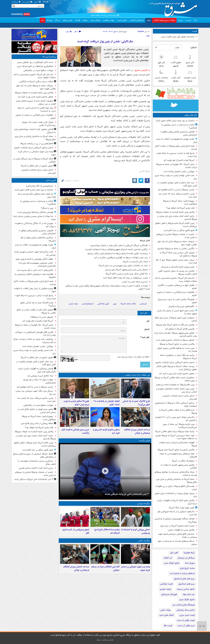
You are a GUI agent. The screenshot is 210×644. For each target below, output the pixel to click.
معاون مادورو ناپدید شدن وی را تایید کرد (177, 374)
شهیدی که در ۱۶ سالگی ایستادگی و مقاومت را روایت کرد (35, 225)
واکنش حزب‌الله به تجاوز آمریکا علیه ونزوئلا (175, 325)
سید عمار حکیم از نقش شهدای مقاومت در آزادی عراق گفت (177, 184)
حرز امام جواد (189, 594)
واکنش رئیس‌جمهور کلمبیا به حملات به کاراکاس (179, 467)
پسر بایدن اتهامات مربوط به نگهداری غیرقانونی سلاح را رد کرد (121, 258)
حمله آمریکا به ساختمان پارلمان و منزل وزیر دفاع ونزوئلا (176, 481)
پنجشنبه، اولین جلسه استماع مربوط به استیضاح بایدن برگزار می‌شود (117, 253)
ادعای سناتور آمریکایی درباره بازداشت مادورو (175, 362)
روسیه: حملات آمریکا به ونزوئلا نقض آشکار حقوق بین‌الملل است (177, 368)
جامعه (85, 20)
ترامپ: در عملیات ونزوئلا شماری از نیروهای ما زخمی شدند (177, 236)
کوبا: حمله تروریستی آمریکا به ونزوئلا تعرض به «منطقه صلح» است (176, 437)
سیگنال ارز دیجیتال (186, 558)
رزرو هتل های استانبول (184, 579)
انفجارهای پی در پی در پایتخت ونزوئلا (37, 144)
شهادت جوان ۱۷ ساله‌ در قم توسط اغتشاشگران (40, 381)
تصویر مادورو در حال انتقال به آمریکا (37, 166)
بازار (43, 20)
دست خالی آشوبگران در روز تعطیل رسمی (35, 62)
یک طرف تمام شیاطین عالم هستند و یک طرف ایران (37, 195)
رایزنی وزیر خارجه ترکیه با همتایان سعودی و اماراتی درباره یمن (177, 390)
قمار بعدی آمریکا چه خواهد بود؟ (180, 208)
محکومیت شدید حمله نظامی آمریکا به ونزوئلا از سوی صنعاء (176, 379)
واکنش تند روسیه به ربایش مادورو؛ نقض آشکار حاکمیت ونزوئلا (178, 273)
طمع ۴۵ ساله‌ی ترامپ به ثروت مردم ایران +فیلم (177, 301)
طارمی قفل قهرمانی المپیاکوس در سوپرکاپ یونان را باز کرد (35, 334)
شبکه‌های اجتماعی (137, 20)
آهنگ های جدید (166, 615)
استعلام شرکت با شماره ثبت (182, 573)
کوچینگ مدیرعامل (169, 594)
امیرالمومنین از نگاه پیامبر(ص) (40, 186)
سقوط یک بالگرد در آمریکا (183, 461)
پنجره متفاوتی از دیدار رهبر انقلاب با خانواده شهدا (35, 290)
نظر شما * (145, 337)
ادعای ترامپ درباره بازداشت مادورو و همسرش (180, 397)
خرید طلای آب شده (186, 626)
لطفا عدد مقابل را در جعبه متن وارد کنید (134, 357)
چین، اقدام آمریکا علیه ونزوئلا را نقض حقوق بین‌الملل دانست (176, 225)
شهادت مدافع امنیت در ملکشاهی (38, 70)
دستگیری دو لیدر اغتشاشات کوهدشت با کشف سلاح (37, 463)
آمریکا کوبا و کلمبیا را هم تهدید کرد (179, 160)
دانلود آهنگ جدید (172, 563)
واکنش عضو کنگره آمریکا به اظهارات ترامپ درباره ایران (177, 502)
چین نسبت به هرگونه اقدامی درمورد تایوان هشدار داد (177, 350)
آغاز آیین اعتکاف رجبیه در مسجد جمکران (105, 568)
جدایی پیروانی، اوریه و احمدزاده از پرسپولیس (135, 531)
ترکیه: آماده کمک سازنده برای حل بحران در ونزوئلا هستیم (177, 218)
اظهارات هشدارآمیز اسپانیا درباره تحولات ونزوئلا (178, 444)
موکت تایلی (165, 610)
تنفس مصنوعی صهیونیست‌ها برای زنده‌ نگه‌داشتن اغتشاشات (37, 265)
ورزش (180, 20)
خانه (195, 20)
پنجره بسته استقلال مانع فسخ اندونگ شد (107, 531)
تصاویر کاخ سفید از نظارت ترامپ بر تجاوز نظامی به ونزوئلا (36, 311)
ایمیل (147, 329)
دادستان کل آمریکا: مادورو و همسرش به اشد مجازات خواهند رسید (176, 280)
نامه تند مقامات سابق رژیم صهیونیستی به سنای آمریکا (123, 266)
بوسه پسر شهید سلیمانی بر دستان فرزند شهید (136, 568)
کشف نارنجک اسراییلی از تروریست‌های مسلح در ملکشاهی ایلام (34, 455)
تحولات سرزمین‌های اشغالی (164, 20)
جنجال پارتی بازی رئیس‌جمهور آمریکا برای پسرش (126, 270)
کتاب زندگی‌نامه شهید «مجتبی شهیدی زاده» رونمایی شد (35, 253)
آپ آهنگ (168, 558)
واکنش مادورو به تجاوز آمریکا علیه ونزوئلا (176, 450)
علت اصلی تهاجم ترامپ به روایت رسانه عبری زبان (176, 177)
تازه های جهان (191, 115)
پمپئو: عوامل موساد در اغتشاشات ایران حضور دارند (176, 495)
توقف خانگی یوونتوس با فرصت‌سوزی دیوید (34, 259)
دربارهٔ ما (16, 2)
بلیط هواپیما (189, 553)
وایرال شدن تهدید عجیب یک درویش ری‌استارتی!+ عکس (39, 124)
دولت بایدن (73, 304)
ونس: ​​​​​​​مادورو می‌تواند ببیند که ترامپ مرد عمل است (178, 195)
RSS (46, 2)
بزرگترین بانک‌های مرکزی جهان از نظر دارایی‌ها (38, 239)
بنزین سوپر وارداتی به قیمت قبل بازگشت (75, 431)
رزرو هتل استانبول (186, 584)
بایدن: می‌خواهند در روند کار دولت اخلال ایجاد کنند (125, 278)
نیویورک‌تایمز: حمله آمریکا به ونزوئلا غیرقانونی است (180, 203)
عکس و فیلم (68, 20)
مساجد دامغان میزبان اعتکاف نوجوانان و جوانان (137, 431)
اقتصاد (78, 20)
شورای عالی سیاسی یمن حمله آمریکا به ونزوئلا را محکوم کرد (178, 254)
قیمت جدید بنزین (187, 615)
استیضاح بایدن (88, 304)
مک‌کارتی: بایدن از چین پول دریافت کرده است (105, 41)
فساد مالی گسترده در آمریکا (135, 262)
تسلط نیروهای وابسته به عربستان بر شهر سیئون (177, 543)
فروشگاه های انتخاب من (184, 605)
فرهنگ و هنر (95, 20)
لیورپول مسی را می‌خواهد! (42, 317)
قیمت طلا (168, 626)
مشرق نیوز (174, 8)
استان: (193, 47)
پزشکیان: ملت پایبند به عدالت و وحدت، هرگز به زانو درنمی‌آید (35, 341)
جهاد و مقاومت (109, 20)
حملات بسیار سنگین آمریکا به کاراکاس (36, 82)
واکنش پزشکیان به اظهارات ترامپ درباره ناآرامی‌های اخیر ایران (37, 370)
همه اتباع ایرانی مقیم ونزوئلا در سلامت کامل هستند (176, 148)
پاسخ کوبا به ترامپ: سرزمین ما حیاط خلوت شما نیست (177, 155)
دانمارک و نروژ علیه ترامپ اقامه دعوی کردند (175, 121)
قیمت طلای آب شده (186, 620)
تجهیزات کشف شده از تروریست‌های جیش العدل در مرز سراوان (36, 102)
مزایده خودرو (166, 589)
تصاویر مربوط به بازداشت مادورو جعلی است (175, 340)
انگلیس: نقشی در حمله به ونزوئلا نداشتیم (176, 249)
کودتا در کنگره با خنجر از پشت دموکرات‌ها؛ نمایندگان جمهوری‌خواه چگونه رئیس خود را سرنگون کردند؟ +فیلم (108, 287)
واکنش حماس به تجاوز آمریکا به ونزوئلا (177, 344)
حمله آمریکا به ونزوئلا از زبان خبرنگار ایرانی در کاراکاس (34, 160)
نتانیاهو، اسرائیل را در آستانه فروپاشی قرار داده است (177, 513)
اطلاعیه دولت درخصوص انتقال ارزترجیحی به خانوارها (35, 276)
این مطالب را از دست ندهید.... (136, 375)
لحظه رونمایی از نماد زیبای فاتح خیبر (37, 423)
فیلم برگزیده (145, 441)
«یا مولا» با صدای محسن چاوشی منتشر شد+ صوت (34, 218)
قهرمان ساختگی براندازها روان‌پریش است (35, 212)
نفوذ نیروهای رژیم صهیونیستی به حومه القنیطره (178, 455)
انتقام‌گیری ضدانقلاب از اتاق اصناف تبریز (35, 66)
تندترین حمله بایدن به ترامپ (135, 282)
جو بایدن (143, 304)
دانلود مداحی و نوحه (186, 589)
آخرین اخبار (51, 180)
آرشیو (38, 2)
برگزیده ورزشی (144, 503)
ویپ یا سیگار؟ (47, 208)
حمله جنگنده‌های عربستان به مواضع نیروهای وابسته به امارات (176, 474)
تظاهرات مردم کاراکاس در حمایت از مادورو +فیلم (177, 294)
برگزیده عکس (144, 541)
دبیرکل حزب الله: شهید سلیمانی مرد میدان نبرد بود (36, 393)
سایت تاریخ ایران (187, 568)
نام (148, 321)
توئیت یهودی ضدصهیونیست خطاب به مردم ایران (177, 141)
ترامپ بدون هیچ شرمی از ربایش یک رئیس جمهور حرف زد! (177, 312)
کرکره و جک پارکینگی (185, 610)
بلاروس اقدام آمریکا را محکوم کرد (180, 329)
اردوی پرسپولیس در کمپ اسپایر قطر (76, 531)
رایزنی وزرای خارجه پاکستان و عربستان (178, 267)
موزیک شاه (190, 563)
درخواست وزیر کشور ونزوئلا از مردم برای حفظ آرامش (176, 319)
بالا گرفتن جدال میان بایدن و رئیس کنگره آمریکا (127, 274)
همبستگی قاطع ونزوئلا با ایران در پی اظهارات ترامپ (176, 488)
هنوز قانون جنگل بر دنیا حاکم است (179, 230)
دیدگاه (58, 20)
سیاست (188, 20)
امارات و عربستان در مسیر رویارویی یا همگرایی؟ (179, 126)
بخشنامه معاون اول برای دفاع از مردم (178, 37)
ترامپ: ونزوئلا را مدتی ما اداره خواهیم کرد (176, 190)
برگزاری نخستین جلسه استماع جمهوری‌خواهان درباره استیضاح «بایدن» (117, 249)
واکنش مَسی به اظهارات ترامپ (181, 530)
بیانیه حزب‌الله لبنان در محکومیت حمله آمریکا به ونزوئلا (178, 357)
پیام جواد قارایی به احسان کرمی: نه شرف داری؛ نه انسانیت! (37, 109)
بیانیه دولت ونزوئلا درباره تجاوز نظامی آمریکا (175, 431)
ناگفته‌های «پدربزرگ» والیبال (181, 306)
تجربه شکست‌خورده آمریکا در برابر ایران (177, 526)
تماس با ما (28, 2)
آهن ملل (174, 553)
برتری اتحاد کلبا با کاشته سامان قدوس (36, 468)
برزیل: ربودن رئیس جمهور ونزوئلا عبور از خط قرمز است (176, 261)
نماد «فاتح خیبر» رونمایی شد (40, 376)
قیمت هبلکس (166, 584)
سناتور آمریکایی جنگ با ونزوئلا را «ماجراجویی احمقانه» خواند (176, 405)
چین (115, 304)
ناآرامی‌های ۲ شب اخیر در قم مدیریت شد (35, 270)
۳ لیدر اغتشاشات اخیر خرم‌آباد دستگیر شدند (127, 494)
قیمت (195, 31)
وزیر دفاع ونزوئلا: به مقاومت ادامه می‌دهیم (175, 385)
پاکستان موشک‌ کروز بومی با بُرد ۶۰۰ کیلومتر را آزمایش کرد (176, 419)
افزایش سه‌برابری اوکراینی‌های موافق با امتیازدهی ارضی (179, 133)
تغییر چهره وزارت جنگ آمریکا (182, 508)
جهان (149, 20)
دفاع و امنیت (122, 20)
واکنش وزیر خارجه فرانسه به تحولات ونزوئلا (175, 212)
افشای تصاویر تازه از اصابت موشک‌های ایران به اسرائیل (35, 131)
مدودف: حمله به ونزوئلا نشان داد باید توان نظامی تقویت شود (177, 243)
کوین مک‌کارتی (103, 304)
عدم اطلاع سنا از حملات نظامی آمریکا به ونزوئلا (178, 412)
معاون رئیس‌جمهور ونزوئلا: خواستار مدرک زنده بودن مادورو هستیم (176, 335)
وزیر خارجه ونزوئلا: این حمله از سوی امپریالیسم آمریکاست (180, 426)
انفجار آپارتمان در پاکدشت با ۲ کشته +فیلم (106, 403)
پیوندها (50, 20)
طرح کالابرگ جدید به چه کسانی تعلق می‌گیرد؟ (136, 403)
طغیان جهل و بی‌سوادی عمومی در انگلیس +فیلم (177, 287)
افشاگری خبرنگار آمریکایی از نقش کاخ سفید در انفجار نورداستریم (119, 245)
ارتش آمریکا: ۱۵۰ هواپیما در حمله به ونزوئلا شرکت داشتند (177, 166)
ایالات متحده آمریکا (128, 304)
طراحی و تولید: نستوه (105, 640)
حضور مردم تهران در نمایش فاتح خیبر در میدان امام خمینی (37, 411)
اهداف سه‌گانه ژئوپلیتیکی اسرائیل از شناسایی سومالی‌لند (176, 520)
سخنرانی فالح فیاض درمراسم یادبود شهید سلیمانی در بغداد (178, 536)
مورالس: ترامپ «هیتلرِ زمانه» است (179, 172)
